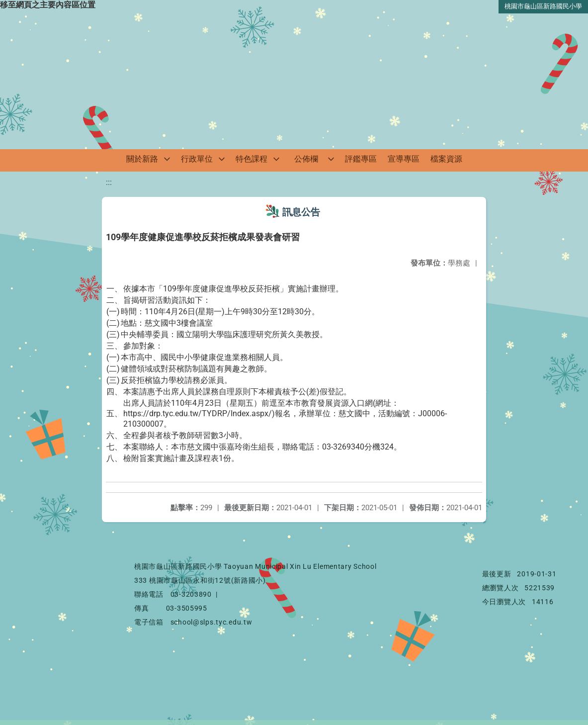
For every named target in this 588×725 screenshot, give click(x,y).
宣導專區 (404, 159)
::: (109, 182)
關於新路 (142, 159)
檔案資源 (446, 159)
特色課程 (252, 159)
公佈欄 (306, 159)
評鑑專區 (361, 159)
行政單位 (197, 159)
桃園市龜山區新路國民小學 (543, 6)
